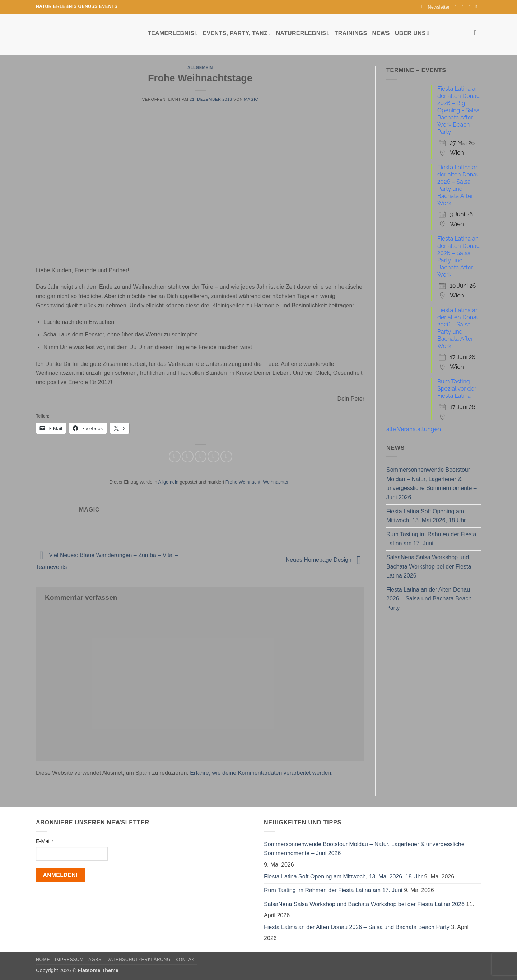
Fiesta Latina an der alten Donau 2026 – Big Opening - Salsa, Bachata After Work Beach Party (459, 110)
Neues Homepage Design (325, 560)
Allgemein (200, 67)
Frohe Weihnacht (243, 482)
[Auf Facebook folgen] (457, 7)
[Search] (478, 33)
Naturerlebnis (302, 33)
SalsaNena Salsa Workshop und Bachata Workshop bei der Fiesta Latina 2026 (429, 566)
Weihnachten (276, 482)
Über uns (412, 33)
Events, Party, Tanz (237, 33)
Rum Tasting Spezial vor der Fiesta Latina (457, 389)
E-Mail (45, 841)
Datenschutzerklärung (139, 960)
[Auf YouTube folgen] (478, 7)
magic (251, 99)
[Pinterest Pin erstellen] (213, 456)
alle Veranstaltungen (414, 429)
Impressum (69, 960)
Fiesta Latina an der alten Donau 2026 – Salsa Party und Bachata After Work (458, 185)
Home (43, 960)
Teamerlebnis (173, 33)
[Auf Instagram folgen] (464, 7)
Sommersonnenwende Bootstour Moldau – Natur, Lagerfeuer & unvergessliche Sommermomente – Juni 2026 (432, 484)
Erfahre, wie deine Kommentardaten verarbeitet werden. (261, 773)
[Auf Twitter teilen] (188, 456)
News (381, 33)
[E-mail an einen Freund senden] (201, 456)
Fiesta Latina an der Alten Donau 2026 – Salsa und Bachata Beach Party (429, 599)
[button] (436, 7)
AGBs (95, 960)
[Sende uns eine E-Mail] (471, 7)
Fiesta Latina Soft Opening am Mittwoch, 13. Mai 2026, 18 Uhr (426, 516)
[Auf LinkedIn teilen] (226, 456)
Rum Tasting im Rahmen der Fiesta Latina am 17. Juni (431, 539)
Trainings (351, 33)
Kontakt (187, 960)
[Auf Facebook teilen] (175, 456)
